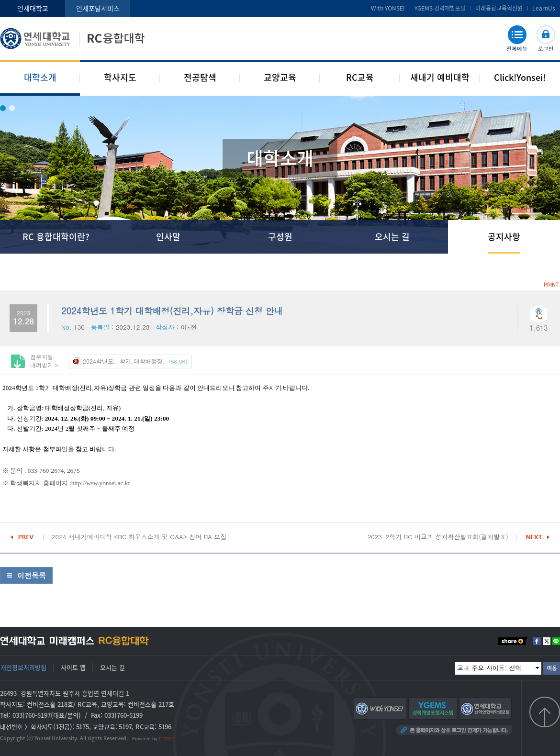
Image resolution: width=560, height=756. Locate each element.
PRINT (551, 284)
